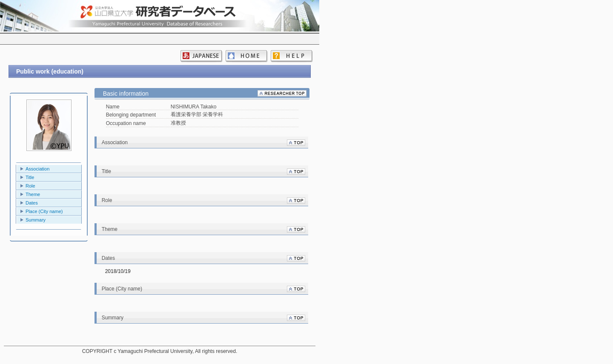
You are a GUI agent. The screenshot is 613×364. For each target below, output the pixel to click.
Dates (32, 203)
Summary (36, 220)
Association (37, 169)
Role (30, 186)
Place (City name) (44, 211)
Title (30, 177)
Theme (33, 194)
